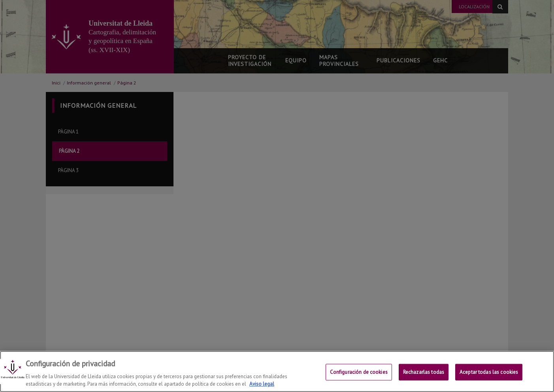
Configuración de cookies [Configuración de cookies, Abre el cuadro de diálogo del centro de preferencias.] (359, 372)
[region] (277, 371)
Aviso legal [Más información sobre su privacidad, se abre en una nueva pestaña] (262, 384)
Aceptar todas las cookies (489, 372)
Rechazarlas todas (424, 372)
